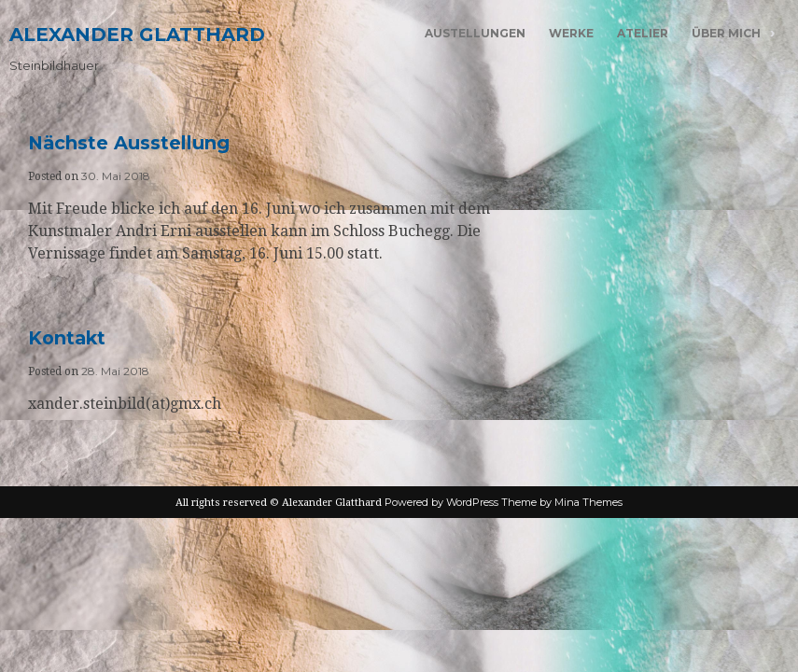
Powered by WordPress (441, 502)
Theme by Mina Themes (562, 502)
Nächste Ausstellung (129, 143)
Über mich (726, 33)
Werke (571, 33)
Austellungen (475, 33)
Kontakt (67, 338)
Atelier (643, 33)
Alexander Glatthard (137, 35)
